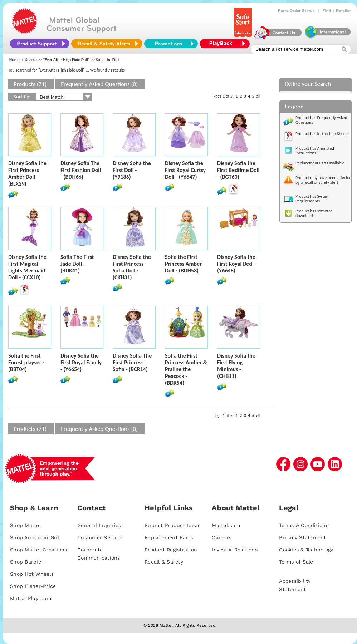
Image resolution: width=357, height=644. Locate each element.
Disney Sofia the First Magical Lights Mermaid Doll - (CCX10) (27, 267)
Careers (222, 537)
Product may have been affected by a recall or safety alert (324, 180)
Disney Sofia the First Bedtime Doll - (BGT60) (238, 170)
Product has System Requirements (312, 199)
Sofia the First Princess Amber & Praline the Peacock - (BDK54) (186, 369)
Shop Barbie (26, 562)
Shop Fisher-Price (33, 586)
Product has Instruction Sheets (322, 134)
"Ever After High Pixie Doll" (67, 60)
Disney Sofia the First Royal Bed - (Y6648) (236, 264)
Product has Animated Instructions (315, 151)
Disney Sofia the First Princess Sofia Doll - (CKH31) (132, 267)
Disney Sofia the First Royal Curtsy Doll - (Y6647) (185, 170)
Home (14, 60)
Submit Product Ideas (172, 525)
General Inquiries (99, 525)
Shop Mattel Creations (38, 550)
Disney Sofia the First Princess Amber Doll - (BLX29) (27, 173)
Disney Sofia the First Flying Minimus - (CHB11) (236, 366)
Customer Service (100, 537)
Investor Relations (235, 550)
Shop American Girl (35, 537)
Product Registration (171, 550)
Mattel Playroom (31, 598)
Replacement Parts (169, 537)
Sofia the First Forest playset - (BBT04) (26, 362)
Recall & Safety (164, 562)
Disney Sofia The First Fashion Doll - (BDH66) (81, 170)
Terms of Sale (296, 562)
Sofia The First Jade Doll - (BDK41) (77, 264)
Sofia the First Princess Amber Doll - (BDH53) (183, 264)
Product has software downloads (314, 213)
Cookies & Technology (306, 550)
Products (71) (30, 84)
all (258, 96)
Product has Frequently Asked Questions (321, 120)
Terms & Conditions (304, 525)
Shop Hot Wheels (32, 574)
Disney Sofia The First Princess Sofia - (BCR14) (132, 362)
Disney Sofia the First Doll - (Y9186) (132, 170)
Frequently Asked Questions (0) (99, 84)
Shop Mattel (25, 525)
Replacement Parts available (320, 163)
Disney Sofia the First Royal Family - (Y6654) (81, 362)
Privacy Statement (302, 537)
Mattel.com (226, 525)
